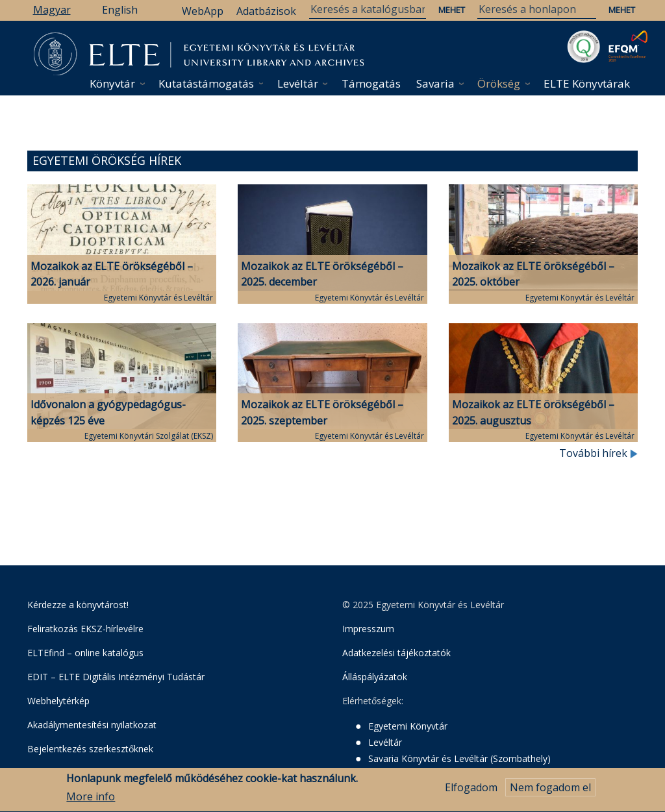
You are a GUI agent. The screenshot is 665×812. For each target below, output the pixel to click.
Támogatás (371, 83)
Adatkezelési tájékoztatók (396, 653)
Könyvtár (112, 83)
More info (91, 802)
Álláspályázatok (375, 677)
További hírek (598, 453)
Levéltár (298, 83)
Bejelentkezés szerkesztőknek (90, 749)
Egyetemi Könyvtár (408, 726)
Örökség (499, 83)
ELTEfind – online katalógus (85, 653)
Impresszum (368, 629)
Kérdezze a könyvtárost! (78, 605)
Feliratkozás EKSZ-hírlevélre (85, 629)
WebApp (203, 11)
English (120, 10)
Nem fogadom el (550, 792)
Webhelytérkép (58, 701)
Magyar (52, 10)
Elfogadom (471, 792)
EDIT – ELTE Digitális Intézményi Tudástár (116, 677)
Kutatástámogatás (206, 83)
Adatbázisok (266, 11)
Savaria (435, 83)
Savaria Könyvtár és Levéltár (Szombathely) (459, 758)
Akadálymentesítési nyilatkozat (92, 725)
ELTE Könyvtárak (587, 83)
